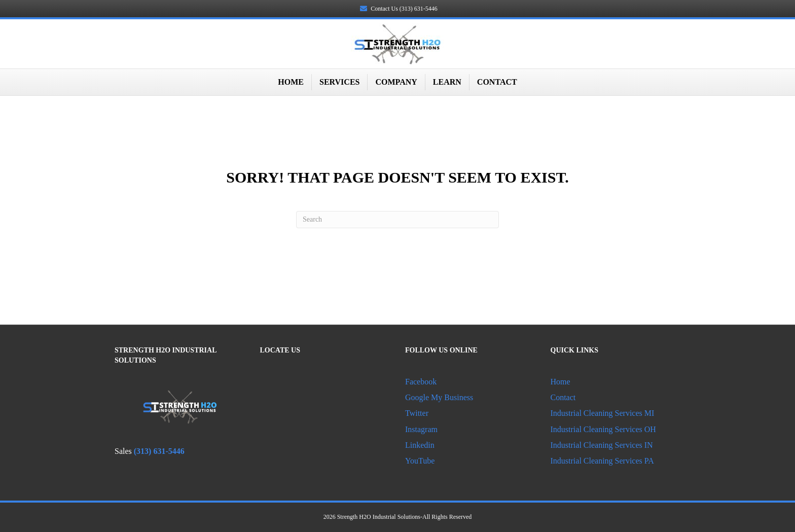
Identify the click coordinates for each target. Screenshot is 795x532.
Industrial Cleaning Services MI (603, 413)
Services (339, 82)
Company (396, 82)
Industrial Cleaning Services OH (603, 429)
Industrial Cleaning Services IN (602, 445)
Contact (497, 82)
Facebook (421, 382)
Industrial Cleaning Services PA (602, 461)
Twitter (417, 413)
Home (291, 82)
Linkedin (421, 445)
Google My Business (439, 397)
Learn (447, 82)
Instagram (421, 429)
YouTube (420, 461)
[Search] (397, 220)
